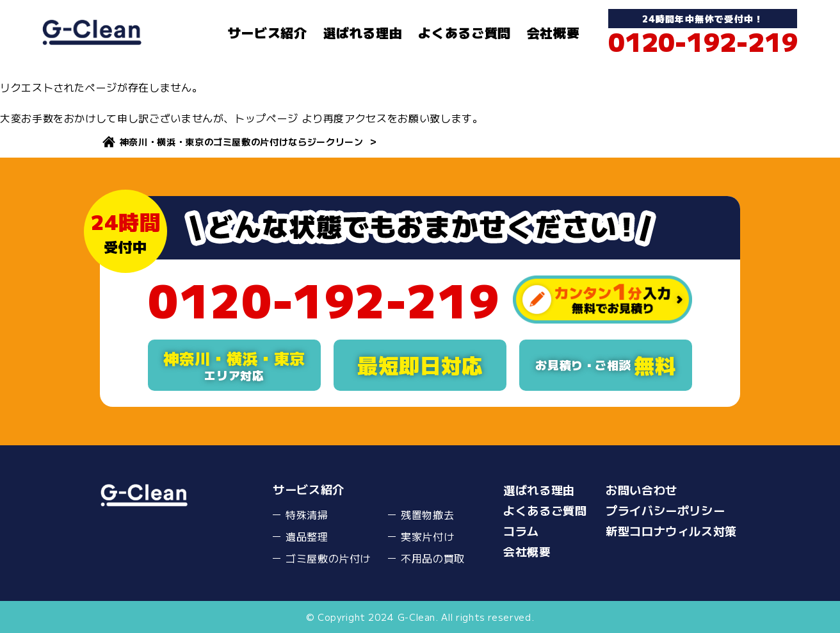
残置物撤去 (427, 514)
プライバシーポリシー (665, 510)
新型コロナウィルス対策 (671, 530)
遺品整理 (307, 536)
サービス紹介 (268, 32)
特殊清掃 (307, 514)
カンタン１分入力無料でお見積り (602, 300)
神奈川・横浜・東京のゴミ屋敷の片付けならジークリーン (242, 142)
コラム (521, 530)
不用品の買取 (433, 558)
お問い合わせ (642, 489)
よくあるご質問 (464, 32)
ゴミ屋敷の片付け (328, 558)
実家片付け (427, 536)
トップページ (266, 118)
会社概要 (553, 32)
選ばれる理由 (363, 32)
